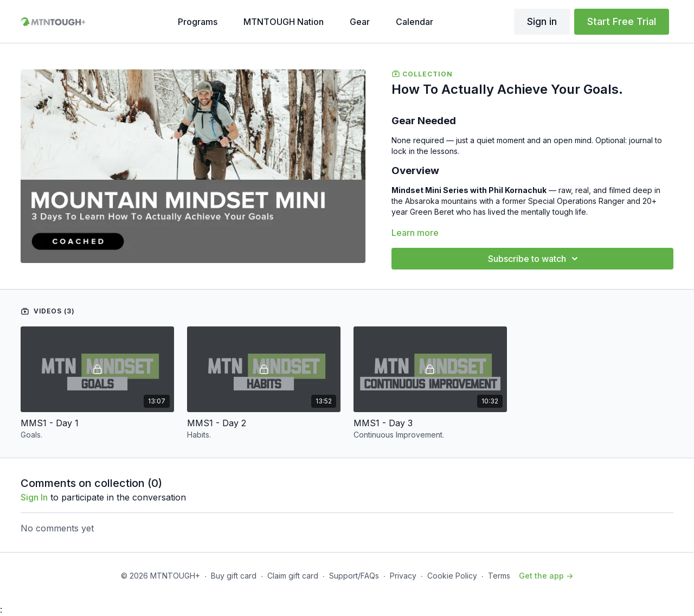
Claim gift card (293, 576)
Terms (499, 576)
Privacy (403, 576)
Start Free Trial (622, 21)
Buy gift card (234, 576)
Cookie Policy (452, 576)
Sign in (542, 21)
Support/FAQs (354, 576)
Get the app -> (546, 576)
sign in (34, 497)
